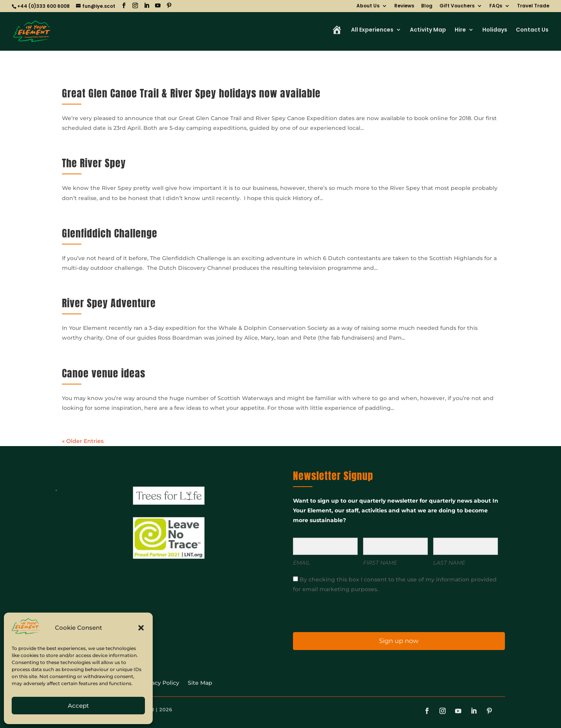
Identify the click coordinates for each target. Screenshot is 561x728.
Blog (427, 6)
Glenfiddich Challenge (110, 233)
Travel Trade (533, 6)
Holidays (495, 31)
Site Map (200, 683)
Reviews (404, 6)
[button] (141, 628)
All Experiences (372, 31)
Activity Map (428, 31)
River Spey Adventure (109, 303)
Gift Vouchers (457, 6)
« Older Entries (83, 441)
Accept (78, 706)
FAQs (496, 6)
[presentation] (341, 612)
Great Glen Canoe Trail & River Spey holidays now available (191, 93)
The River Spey (94, 163)
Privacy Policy (160, 683)
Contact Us (532, 31)
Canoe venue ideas (104, 373)
